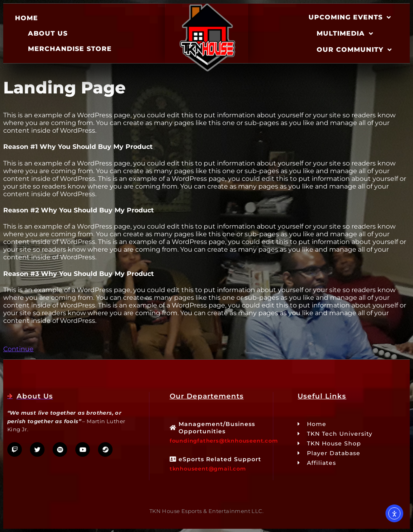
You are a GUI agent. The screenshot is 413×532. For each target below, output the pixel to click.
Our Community (354, 50)
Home (27, 18)
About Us (48, 33)
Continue (18, 349)
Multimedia (345, 34)
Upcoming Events (350, 17)
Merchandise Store (70, 49)
